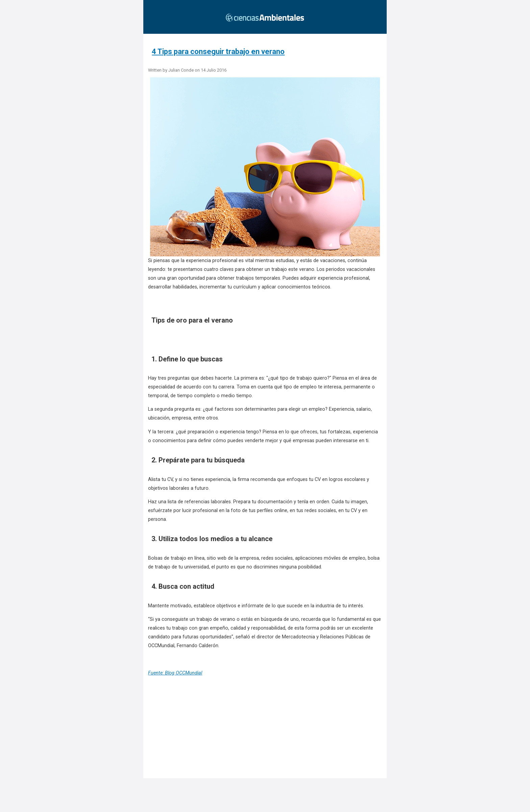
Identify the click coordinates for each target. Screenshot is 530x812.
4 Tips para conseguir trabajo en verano (218, 52)
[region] (267, 738)
